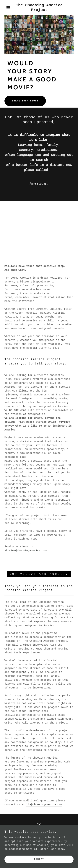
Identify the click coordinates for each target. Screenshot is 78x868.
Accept (39, 859)
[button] (8, 8)
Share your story (25, 101)
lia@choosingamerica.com (44, 805)
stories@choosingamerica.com (26, 550)
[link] (39, 8)
